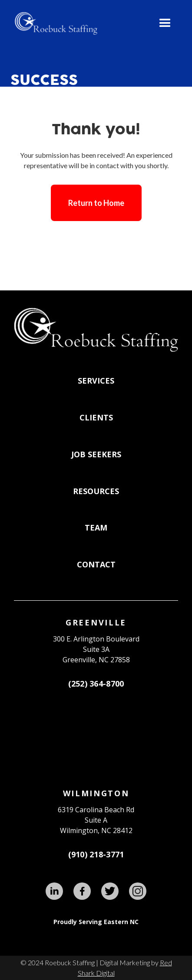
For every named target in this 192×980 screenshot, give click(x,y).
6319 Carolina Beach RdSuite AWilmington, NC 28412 (96, 820)
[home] (54, 23)
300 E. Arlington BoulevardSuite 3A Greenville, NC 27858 (96, 649)
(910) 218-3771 (96, 854)
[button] (165, 23)
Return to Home (96, 203)
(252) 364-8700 (96, 684)
